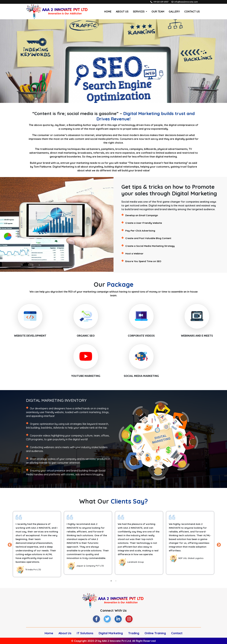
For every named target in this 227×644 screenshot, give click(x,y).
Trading (134, 633)
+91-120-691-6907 (161, 2)
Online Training (155, 633)
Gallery (174, 12)
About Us (122, 12)
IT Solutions (85, 633)
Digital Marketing (111, 633)
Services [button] (139, 12)
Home (108, 11)
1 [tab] (111, 581)
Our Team (158, 12)
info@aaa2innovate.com (186, 2)
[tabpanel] (37, 544)
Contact (177, 633)
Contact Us (192, 12)
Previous (9, 544)
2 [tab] (116, 581)
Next (218, 544)
